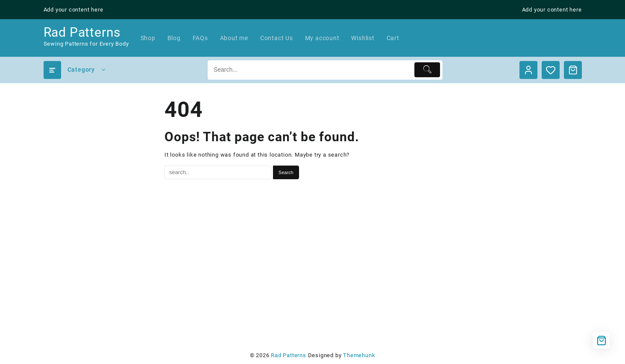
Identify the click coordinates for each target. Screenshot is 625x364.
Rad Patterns (82, 32)
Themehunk (359, 355)
